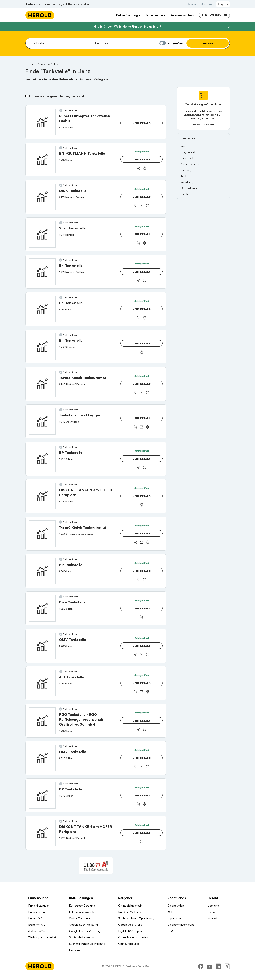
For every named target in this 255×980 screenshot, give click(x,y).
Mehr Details (142, 123)
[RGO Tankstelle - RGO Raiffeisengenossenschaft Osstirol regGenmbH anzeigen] (42, 721)
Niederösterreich (191, 164)
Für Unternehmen (214, 15)
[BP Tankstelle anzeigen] (42, 459)
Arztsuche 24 (36, 931)
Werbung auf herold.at (42, 937)
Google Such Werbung (83, 925)
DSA (170, 931)
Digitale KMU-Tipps (130, 931)
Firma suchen (36, 912)
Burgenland (188, 152)
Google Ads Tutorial (130, 925)
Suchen (208, 43)
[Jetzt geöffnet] (163, 43)
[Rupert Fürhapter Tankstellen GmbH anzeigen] (42, 122)
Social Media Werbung (83, 937)
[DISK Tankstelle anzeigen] (42, 197)
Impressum (174, 918)
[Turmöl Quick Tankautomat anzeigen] (42, 384)
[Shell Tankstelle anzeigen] (42, 234)
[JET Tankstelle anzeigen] (42, 683)
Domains (75, 950)
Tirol (183, 176)
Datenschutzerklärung (181, 925)
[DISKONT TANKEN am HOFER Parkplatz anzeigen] (42, 496)
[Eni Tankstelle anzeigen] (42, 272)
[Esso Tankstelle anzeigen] (42, 608)
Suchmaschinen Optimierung (87, 944)
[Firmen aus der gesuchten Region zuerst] (27, 96)
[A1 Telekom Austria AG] (96, 866)
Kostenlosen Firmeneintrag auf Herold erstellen (58, 4)
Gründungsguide (129, 944)
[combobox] (60, 43)
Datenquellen (176, 906)
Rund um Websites (130, 912)
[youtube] (210, 970)
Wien (184, 146)
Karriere (192, 4)
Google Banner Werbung (85, 931)
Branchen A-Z (37, 925)
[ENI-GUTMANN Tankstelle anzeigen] (42, 160)
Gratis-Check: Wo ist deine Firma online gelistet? (127, 26)
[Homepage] (40, 15)
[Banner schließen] (229, 27)
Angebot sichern (203, 124)
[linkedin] (218, 970)
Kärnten (185, 194)
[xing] (227, 970)
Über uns (207, 4)
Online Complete (80, 918)
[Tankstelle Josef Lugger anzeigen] (42, 421)
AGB (170, 912)
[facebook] (201, 970)
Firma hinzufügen (39, 906)
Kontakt (212, 918)
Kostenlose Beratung (82, 906)
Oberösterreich (190, 188)
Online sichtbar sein (130, 906)
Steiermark (187, 158)
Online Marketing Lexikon (134, 937)
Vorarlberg (187, 182)
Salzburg (186, 170)
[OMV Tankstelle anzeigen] (42, 646)
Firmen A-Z (35, 918)
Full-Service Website (82, 912)
